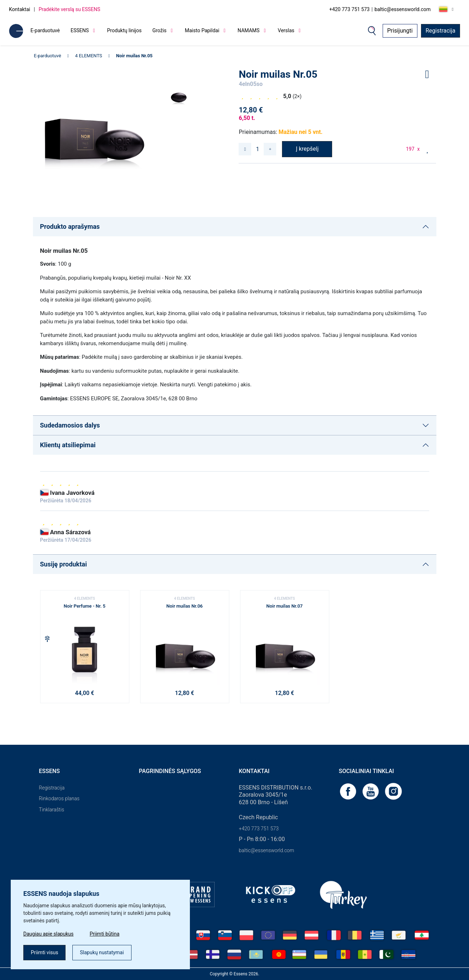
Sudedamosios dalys (70, 425)
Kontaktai (20, 9)
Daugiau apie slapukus (48, 934)
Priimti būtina (104, 934)
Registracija (441, 31)
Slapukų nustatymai (102, 952)
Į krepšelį (307, 149)
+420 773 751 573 (350, 9)
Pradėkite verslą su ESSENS (70, 9)
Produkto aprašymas (70, 226)
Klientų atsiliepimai (68, 445)
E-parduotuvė (45, 30)
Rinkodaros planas (59, 798)
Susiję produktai (64, 564)
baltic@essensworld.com (403, 9)
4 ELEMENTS (89, 56)
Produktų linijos (124, 30)
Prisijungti (400, 31)
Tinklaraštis (52, 810)
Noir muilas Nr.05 (134, 56)
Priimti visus (44, 952)
